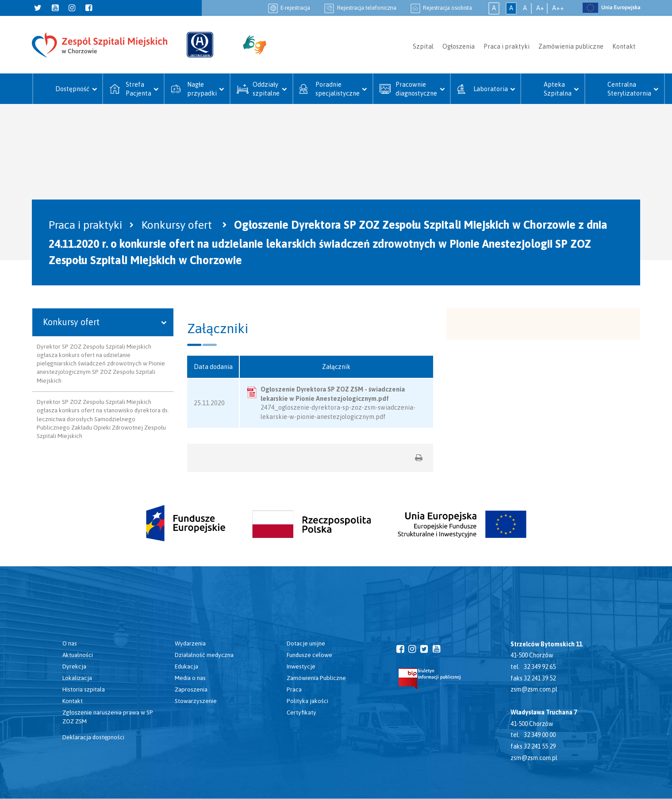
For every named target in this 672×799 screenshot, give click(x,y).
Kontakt (624, 46)
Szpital (423, 46)
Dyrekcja (74, 666)
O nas (70, 643)
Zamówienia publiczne (571, 46)
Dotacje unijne (306, 643)
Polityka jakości (307, 701)
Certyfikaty (301, 712)
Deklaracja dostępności (93, 737)
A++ (558, 8)
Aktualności (78, 655)
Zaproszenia (191, 689)
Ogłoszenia (459, 46)
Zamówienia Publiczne (316, 678)
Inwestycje (301, 666)
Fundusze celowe (309, 655)
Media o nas (190, 678)
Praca (294, 689)
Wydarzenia (190, 643)
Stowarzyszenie (196, 701)
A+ (540, 8)
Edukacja (186, 666)
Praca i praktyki (507, 46)
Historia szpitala (84, 689)
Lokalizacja (77, 678)
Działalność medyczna (204, 655)
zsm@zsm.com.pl (534, 689)
